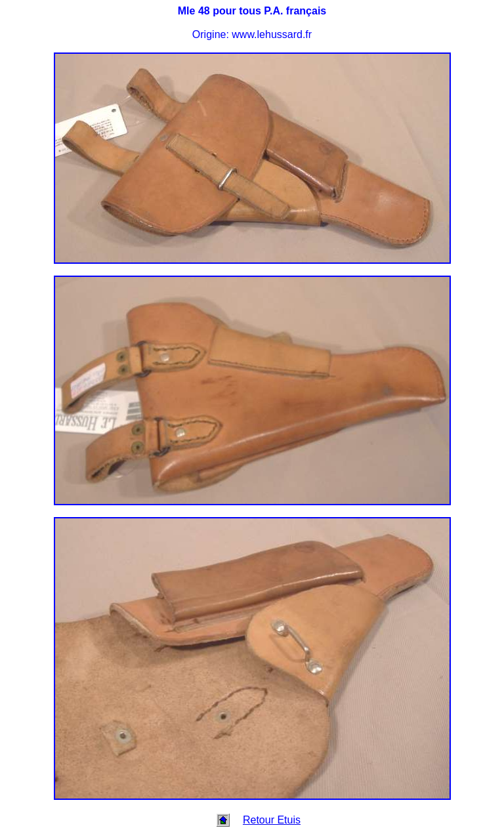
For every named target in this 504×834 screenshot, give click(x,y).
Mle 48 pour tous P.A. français (252, 11)
